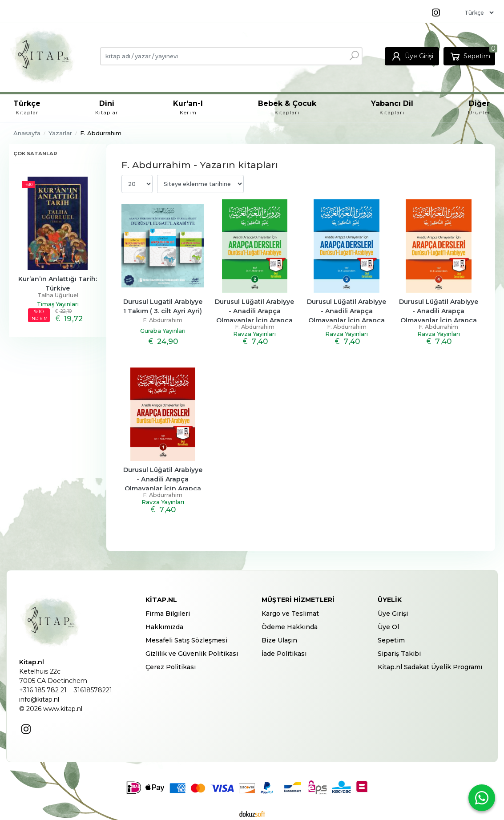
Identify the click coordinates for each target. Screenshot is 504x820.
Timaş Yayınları (58, 304)
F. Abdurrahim (163, 320)
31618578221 (93, 690)
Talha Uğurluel (58, 295)
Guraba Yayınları (163, 331)
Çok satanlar (35, 153)
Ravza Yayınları (254, 334)
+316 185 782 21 (43, 690)
